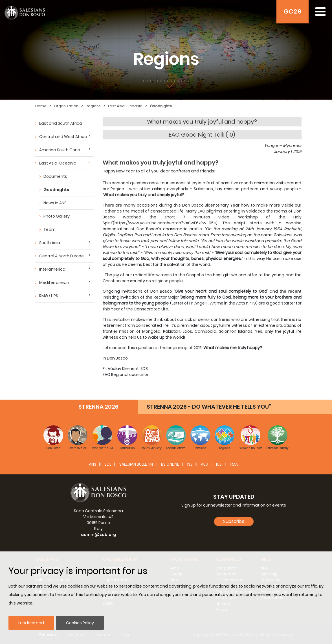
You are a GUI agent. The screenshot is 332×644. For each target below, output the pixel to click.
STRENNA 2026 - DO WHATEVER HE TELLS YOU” (209, 407)
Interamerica (52, 269)
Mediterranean (54, 282)
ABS (204, 464)
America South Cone (60, 150)
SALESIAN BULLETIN (136, 464)
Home (41, 106)
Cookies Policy (80, 623)
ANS (93, 464)
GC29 (293, 11)
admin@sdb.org (98, 535)
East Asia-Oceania (125, 106)
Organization (66, 106)
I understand (31, 623)
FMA (234, 464)
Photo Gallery (57, 216)
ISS (190, 464)
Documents (55, 176)
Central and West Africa (63, 137)
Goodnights (161, 106)
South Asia (50, 243)
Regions (93, 106)
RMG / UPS (49, 296)
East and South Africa (61, 123)
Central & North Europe (61, 256)
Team (50, 229)
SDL (108, 464)
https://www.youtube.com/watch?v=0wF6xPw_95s (165, 223)
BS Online (170, 464)
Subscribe (234, 521)
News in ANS (55, 203)
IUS (219, 464)
